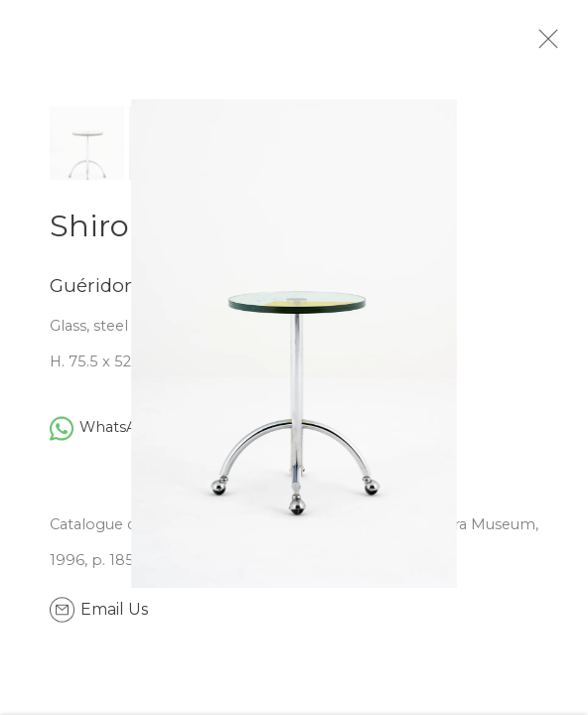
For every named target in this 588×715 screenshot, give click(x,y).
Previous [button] (20, 357)
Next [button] (568, 357)
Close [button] (560, 45)
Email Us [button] (114, 617)
